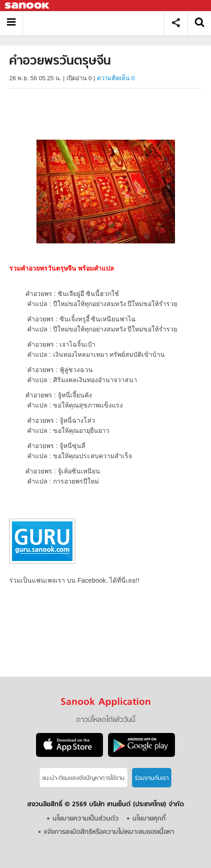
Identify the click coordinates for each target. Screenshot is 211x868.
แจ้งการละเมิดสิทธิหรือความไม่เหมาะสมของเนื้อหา (109, 832)
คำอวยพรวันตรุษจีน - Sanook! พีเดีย (97, 23)
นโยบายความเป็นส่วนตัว (86, 819)
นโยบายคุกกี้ (149, 819)
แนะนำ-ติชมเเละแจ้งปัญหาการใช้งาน (84, 778)
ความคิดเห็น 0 (116, 78)
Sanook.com (28, 6)
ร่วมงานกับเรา (152, 778)
